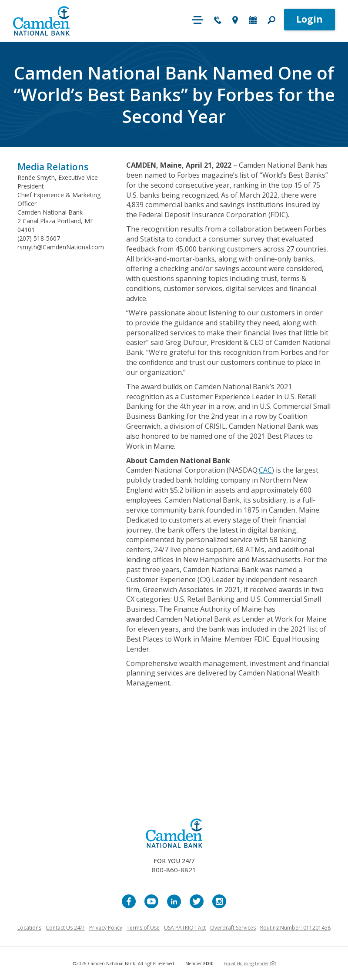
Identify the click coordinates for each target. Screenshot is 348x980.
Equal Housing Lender (250, 963)
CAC (265, 470)
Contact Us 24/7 (65, 928)
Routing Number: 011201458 (295, 928)
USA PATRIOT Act (185, 928)
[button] (271, 21)
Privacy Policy (106, 928)
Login (310, 19)
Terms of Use (143, 928)
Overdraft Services (233, 928)
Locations (29, 928)
